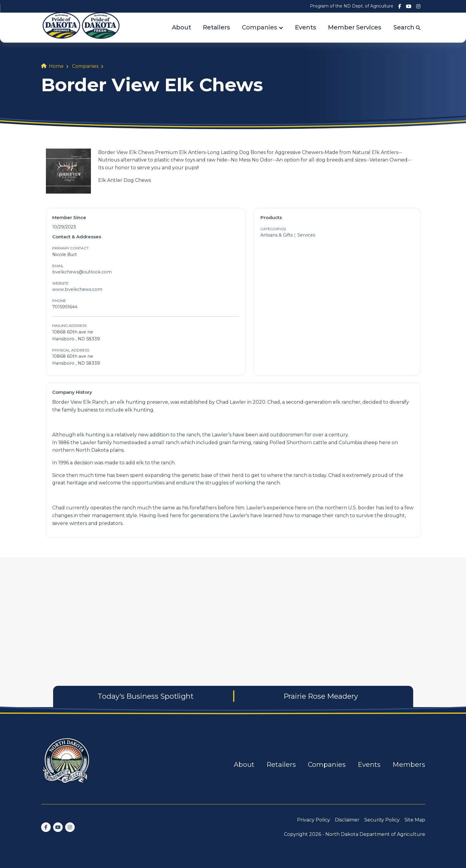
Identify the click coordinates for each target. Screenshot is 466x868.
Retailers (216, 27)
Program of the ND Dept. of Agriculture (352, 6)
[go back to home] (66, 765)
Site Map (415, 820)
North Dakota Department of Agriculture (375, 834)
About (182, 27)
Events (306, 27)
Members (409, 765)
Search (407, 27)
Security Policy (382, 820)
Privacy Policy (314, 820)
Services (306, 235)
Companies (260, 27)
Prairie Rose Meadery (321, 696)
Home (56, 66)
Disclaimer (347, 820)
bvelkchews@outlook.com (82, 272)
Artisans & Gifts (277, 235)
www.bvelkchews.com (77, 289)
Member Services (355, 27)
